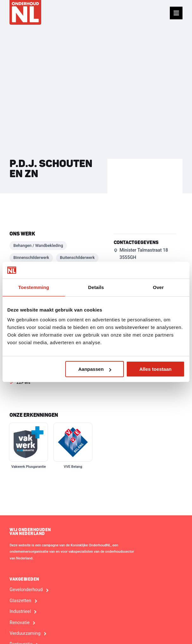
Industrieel (20, 612)
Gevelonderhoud (26, 590)
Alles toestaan (156, 369)
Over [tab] (158, 287)
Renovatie (19, 623)
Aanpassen (95, 369)
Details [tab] (96, 287)
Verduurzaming (25, 634)
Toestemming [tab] (34, 287)
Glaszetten (20, 601)
